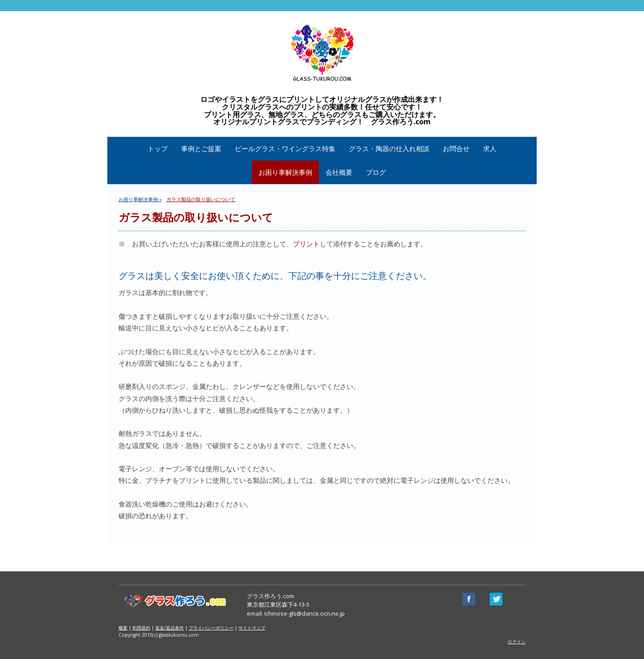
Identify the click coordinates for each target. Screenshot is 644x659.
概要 (123, 628)
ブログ (376, 172)
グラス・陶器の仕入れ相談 (389, 148)
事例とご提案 (201, 148)
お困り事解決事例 (285, 172)
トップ (158, 148)
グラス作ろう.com (271, 596)
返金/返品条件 (169, 628)
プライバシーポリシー (211, 628)
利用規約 (141, 628)
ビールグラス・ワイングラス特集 (285, 148)
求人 (490, 148)
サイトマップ (252, 628)
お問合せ (456, 148)
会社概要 (339, 172)
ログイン (517, 642)
